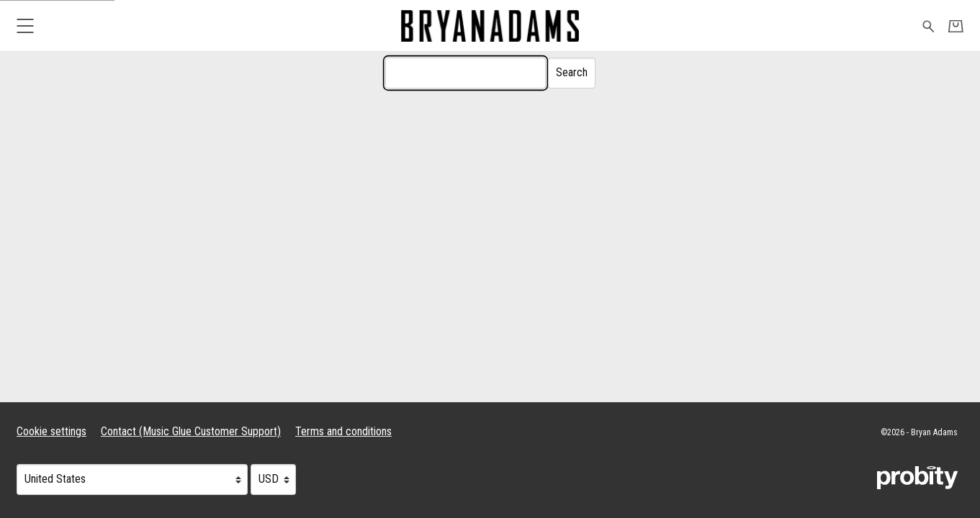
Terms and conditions (343, 431)
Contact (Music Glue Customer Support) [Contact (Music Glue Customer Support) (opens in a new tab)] (191, 431)
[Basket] (956, 26)
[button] (25, 26)
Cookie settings (51, 431)
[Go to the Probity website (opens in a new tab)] (917, 478)
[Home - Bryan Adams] (490, 26)
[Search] (466, 73)
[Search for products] (929, 25)
